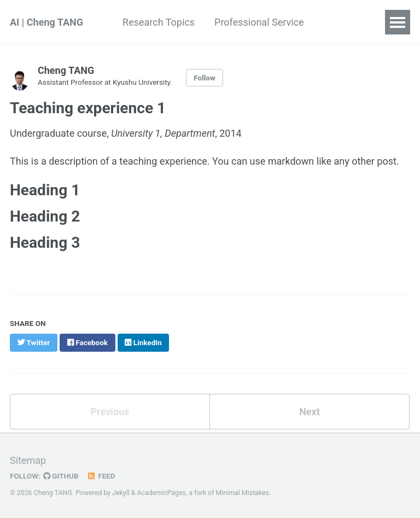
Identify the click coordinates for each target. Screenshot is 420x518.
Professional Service (259, 22)
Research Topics (159, 22)
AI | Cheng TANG (46, 22)
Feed (101, 476)
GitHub (61, 476)
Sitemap (28, 460)
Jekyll (121, 493)
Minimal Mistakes (243, 493)
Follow (205, 78)
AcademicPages (162, 493)
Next (310, 412)
